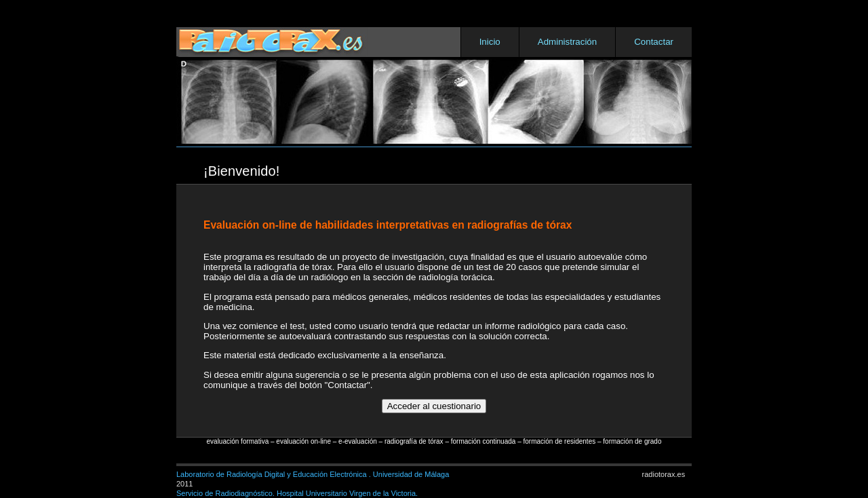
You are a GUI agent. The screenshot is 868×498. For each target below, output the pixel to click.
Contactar (654, 42)
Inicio (490, 42)
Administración (567, 42)
